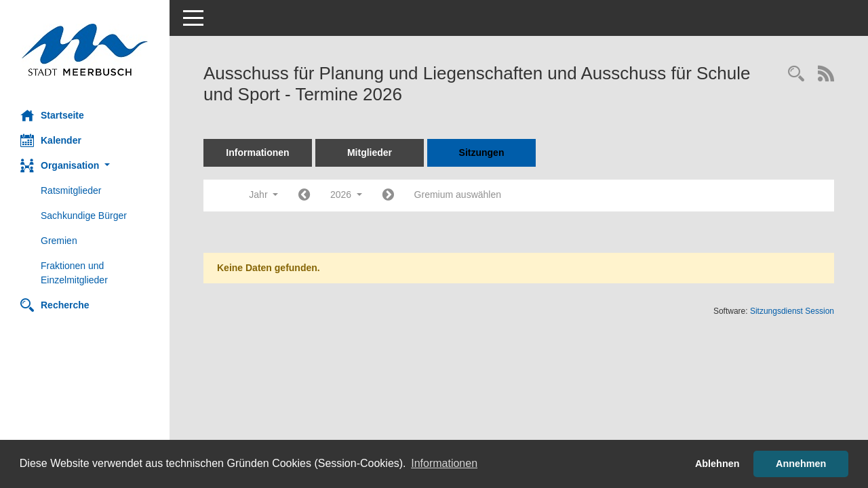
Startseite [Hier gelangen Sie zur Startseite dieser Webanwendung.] (52, 115)
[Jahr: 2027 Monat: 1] (388, 196)
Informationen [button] (444, 463)
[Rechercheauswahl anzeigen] (796, 75)
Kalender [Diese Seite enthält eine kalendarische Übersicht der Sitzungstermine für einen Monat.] (51, 140)
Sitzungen (482, 152)
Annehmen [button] (801, 464)
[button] (85, 166)
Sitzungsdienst (792, 311)
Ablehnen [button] (717, 464)
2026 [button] (346, 195)
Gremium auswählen (458, 195)
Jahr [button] (263, 195)
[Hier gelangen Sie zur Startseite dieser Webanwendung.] (85, 50)
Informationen (257, 152)
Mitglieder (370, 152)
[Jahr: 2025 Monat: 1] (304, 196)
